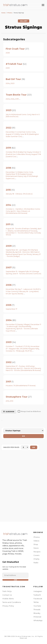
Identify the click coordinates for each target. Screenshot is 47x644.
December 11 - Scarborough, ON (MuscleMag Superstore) (23, 327)
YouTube (37, 606)
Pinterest (37, 617)
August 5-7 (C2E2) (13, 134)
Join (15, 580)
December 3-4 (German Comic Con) (20, 132)
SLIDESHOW (9, 412)
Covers (36, 555)
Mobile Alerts (8, 599)
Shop (36, 544)
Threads (37, 609)
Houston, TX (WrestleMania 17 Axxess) (21, 386)
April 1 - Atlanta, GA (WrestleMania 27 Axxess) (23, 230)
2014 (8, 205)
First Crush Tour (15, 49)
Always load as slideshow (29, 411)
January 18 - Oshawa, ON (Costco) (19, 194)
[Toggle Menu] (43, 5)
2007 (9, 267)
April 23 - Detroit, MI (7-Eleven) (29, 368)
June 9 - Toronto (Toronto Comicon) (27, 274)
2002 (9, 362)
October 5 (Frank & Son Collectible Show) (23, 153)
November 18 (11, 289)
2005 (9, 305)
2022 (12, 99)
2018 (8, 168)
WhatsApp (38, 620)
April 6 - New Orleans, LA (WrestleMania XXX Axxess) (18, 212)
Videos (36, 541)
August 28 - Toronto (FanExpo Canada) (21, 229)
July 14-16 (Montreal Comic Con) (18, 115)
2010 (11, 401)
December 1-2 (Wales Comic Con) (19, 172)
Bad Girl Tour (13, 79)
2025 (8, 68)
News (36, 548)
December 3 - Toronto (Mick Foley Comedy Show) (23, 234)
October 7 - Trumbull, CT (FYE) (18, 346)
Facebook (38, 599)
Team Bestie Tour (16, 95)
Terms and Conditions (12, 602)
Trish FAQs (7, 591)
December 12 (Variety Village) (18, 324)
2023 (12, 83)
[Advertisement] (23, 486)
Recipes (37, 552)
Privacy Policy (8, 606)
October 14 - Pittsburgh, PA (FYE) (19, 351)
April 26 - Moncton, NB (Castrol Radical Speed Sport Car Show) (23, 253)
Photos (37, 537)
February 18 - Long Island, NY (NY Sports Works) (22, 293)
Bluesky (37, 613)
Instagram (38, 591)
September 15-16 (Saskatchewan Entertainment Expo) (19, 175)
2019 (17, 99)
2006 (9, 285)
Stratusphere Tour (17, 397)
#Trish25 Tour (14, 64)
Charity (36, 559)
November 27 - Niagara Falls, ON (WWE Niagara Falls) (23, 348)
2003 (9, 342)
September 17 (11, 309)
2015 (8, 190)
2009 (9, 246)
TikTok (36, 602)
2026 (8, 53)
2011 (8, 224)
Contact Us (7, 595)
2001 (8, 382)
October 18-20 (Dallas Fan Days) (19, 152)
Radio (36, 563)
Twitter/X (37, 595)
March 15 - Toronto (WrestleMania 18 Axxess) (23, 370)
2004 (9, 320)
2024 (8, 83)
